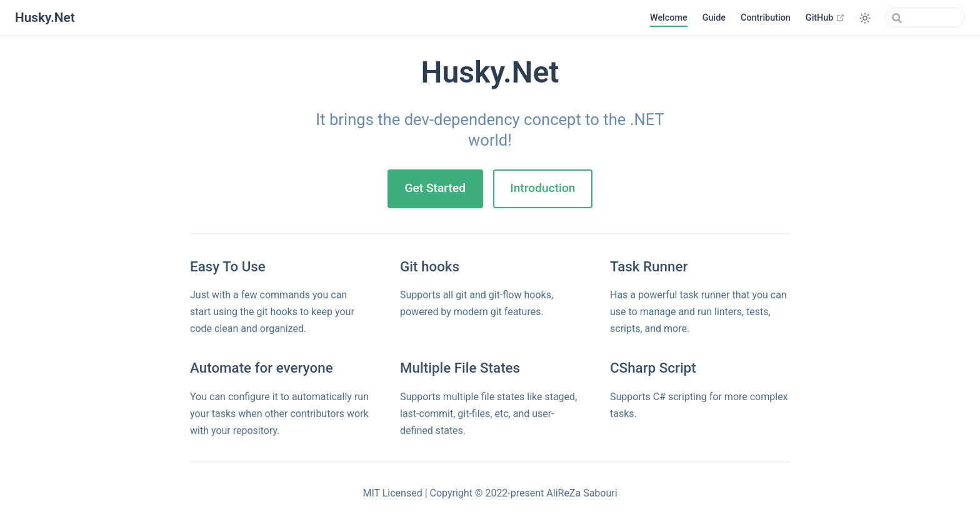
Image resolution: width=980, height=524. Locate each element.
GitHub (825, 18)
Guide (714, 18)
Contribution (766, 18)
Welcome (669, 18)
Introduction (542, 188)
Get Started (435, 188)
